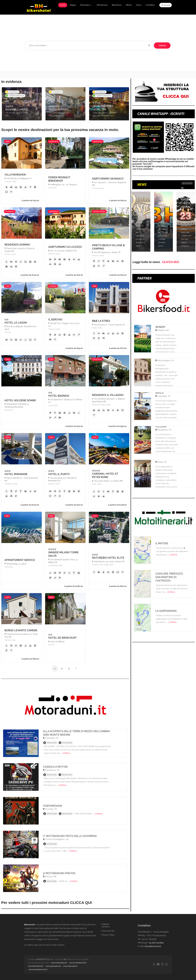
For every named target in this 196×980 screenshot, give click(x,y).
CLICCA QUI (170, 262)
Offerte (129, 5)
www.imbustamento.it (38, 969)
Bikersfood (117, 5)
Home (63, 5)
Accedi (166, 5)
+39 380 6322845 (156, 943)
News (139, 5)
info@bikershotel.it (153, 946)
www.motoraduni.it (59, 963)
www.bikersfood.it (36, 966)
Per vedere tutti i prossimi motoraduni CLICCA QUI (46, 903)
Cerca (162, 45)
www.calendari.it (70, 966)
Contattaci (150, 5)
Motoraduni (85, 5)
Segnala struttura (106, 925)
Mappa (73, 5)
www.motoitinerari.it (78, 963)
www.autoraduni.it (53, 966)
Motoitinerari (102, 5)
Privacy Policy (108, 935)
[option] (22, 104)
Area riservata (108, 931)
